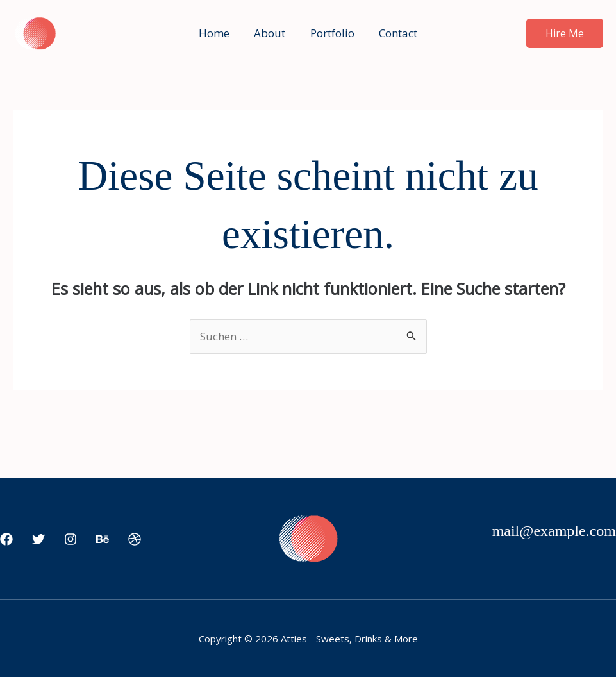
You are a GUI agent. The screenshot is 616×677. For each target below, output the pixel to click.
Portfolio (331, 33)
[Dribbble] (135, 540)
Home (219, 33)
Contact (394, 33)
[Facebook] (6, 540)
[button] (565, 33)
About (271, 33)
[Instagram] (71, 540)
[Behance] (103, 540)
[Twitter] (38, 540)
